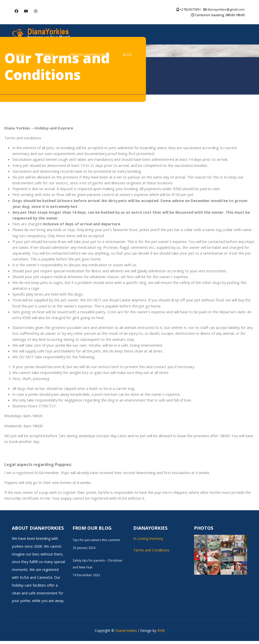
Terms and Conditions (151, 553)
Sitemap (18, 75)
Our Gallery (157, 55)
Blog (127, 55)
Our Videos (192, 55)
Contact (224, 55)
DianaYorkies (126, 634)
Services (47, 55)
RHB (161, 634)
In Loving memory (148, 541)
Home (20, 55)
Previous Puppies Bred (89, 55)
